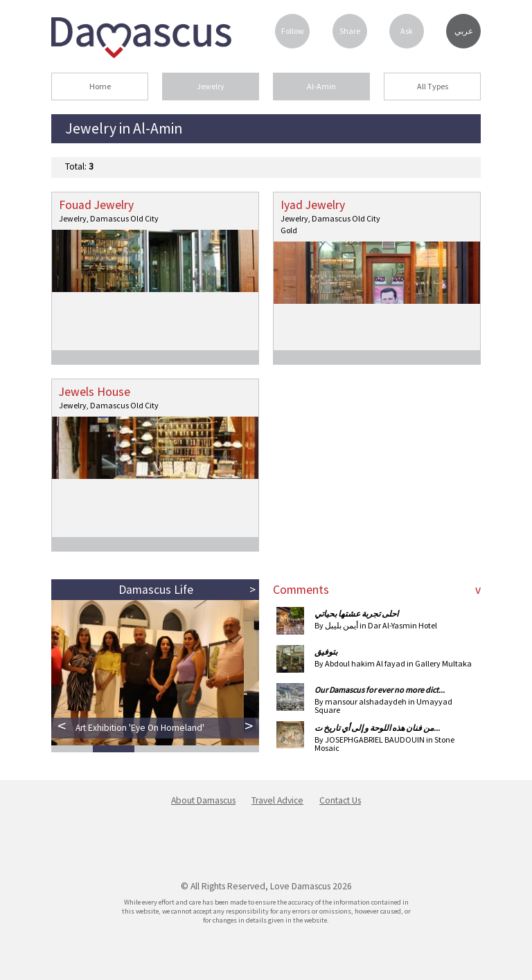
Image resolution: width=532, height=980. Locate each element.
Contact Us (340, 800)
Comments (301, 590)
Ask (407, 31)
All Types (433, 86)
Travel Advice (277, 800)
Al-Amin (321, 86)
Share (350, 31)
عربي (464, 31)
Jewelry (211, 86)
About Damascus (203, 800)
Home (100, 86)
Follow (293, 31)
